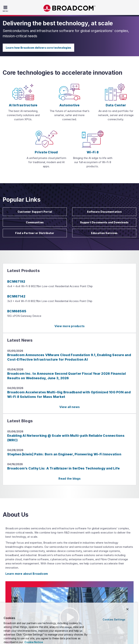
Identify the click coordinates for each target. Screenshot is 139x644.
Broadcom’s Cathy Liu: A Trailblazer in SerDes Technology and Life (63, 468)
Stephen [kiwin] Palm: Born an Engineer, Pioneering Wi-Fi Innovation (64, 454)
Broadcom (69, 8)
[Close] (127, 609)
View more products (70, 326)
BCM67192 (16, 281)
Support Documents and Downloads (104, 222)
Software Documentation (104, 212)
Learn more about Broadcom (27, 574)
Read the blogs (69, 479)
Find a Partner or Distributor (35, 233)
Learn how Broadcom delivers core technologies (38, 48)
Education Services (104, 233)
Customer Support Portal (35, 212)
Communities (35, 222)
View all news (69, 407)
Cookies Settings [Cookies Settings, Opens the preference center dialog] (114, 619)
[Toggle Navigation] (6, 9)
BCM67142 (16, 296)
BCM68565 (17, 311)
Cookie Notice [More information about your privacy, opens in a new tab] (33, 642)
